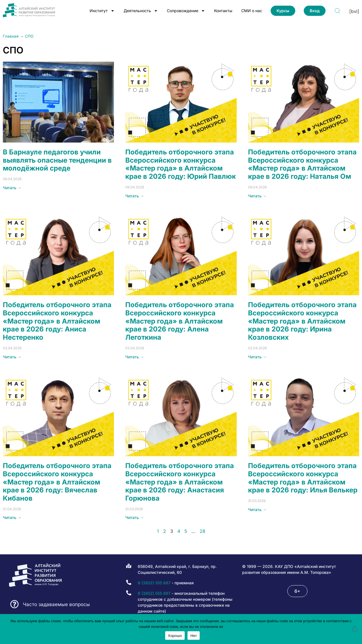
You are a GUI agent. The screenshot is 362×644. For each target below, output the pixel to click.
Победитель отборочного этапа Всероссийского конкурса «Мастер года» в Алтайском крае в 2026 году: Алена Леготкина (180, 321)
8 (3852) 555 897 (154, 593)
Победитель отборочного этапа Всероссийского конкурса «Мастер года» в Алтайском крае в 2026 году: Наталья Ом (302, 164)
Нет (194, 636)
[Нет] (355, 629)
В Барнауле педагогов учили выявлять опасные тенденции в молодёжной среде (57, 160)
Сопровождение (186, 11)
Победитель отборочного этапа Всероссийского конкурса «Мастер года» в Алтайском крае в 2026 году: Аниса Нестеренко (57, 321)
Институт (102, 11)
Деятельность (141, 11)
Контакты (223, 11)
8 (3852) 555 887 (154, 583)
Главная (11, 36)
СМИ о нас (252, 11)
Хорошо (175, 636)
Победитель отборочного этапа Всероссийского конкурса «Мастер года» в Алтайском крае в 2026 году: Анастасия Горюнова (180, 482)
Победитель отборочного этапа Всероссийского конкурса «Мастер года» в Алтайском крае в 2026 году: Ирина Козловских (302, 321)
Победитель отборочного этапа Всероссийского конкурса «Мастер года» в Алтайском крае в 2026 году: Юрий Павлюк (181, 164)
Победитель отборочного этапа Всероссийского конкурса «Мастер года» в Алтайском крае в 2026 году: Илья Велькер (303, 478)
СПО (29, 36)
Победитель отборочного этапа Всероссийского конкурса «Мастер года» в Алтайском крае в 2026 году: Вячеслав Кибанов (57, 482)
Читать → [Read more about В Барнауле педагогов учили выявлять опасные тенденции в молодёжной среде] (12, 188)
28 (202, 531)
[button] (297, 591)
